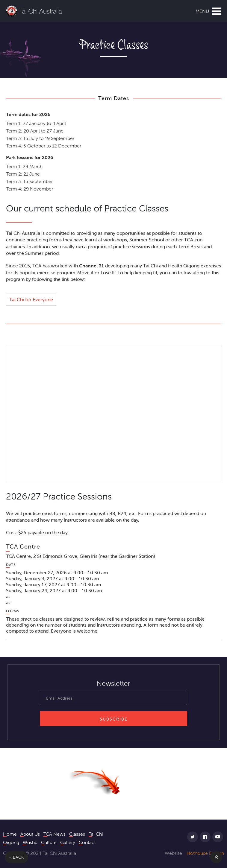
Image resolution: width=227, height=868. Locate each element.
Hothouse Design (205, 853)
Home (10, 834)
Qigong (11, 842)
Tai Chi (96, 834)
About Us (30, 834)
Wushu (30, 842)
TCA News (55, 834)
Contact (87, 842)
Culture (49, 842)
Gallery (68, 842)
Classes (77, 834)
